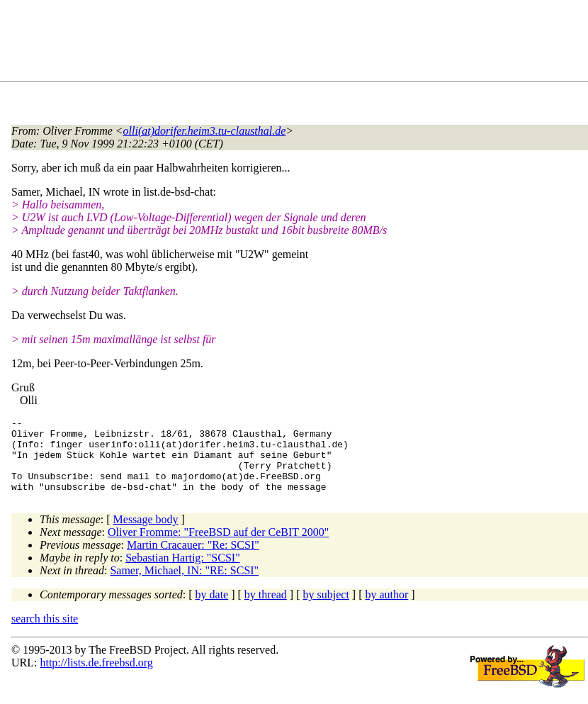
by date (212, 609)
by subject (326, 609)
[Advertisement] (269, 43)
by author (386, 609)
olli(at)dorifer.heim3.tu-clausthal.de (205, 131)
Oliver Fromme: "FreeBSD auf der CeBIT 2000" (218, 547)
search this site (45, 633)
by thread (266, 609)
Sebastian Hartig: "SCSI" (183, 572)
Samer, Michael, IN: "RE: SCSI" (184, 585)
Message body (146, 534)
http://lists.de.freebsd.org (96, 677)
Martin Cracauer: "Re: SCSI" (193, 560)
